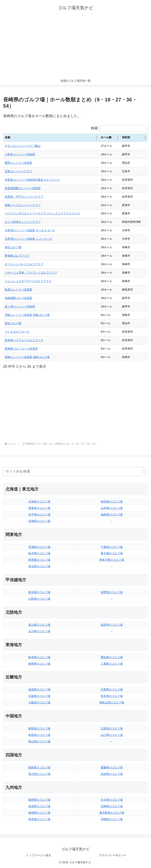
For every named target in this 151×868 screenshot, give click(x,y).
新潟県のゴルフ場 (39, 592)
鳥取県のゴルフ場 (39, 728)
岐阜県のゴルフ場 (39, 657)
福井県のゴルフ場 (112, 625)
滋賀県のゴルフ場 (39, 689)
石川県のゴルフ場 (39, 631)
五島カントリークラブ (18, 171)
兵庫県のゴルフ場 (112, 689)
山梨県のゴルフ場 (39, 599)
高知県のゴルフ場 (112, 774)
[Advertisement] (75, 47)
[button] (96, 138)
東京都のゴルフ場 (112, 553)
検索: (95, 128)
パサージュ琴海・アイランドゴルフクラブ (31, 273)
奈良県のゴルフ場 (112, 696)
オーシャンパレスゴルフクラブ (24, 264)
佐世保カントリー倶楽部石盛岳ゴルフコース (32, 180)
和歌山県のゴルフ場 (112, 702)
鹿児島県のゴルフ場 (112, 813)
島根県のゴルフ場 (39, 735)
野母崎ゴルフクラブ (17, 256)
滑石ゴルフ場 (13, 247)
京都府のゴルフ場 (39, 696)
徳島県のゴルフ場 (39, 767)
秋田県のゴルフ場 (112, 502)
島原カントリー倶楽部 (18, 290)
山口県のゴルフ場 (112, 735)
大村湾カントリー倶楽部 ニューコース (29, 239)
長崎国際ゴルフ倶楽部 (18, 298)
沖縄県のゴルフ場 (112, 819)
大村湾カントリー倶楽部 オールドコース (30, 230)
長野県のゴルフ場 (112, 592)
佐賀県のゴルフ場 (39, 806)
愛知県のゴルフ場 (112, 657)
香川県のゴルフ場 (39, 774)
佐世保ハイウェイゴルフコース (24, 340)
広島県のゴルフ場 (112, 728)
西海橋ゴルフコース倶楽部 (21, 349)
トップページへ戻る (39, 855)
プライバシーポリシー (112, 855)
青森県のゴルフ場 (39, 508)
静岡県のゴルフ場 (39, 664)
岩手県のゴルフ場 (39, 515)
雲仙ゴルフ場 (13, 323)
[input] (75, 471)
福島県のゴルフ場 (112, 515)
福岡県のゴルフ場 (39, 800)
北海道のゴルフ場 (39, 502)
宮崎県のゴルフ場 (112, 806)
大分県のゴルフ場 (112, 800)
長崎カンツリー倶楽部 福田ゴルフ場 (27, 357)
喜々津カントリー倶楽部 (20, 306)
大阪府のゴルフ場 (39, 702)
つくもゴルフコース (17, 332)
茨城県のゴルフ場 (39, 547)
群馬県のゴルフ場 (39, 560)
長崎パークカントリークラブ (23, 205)
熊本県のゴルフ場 (39, 819)
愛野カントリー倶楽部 (18, 163)
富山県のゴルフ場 (39, 625)
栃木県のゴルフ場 (39, 553)
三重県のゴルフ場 (112, 664)
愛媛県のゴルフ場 (112, 767)
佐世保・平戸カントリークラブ (24, 197)
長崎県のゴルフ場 (39, 813)
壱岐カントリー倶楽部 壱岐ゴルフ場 (27, 315)
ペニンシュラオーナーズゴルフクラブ (28, 281)
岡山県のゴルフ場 (39, 741)
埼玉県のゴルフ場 (39, 566)
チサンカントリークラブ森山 (23, 146)
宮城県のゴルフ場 (39, 521)
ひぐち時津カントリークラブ (23, 222)
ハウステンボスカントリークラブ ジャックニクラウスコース (42, 213)
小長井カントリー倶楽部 (20, 154)
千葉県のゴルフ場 (112, 547)
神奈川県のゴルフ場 (112, 560)
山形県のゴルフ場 (112, 508)
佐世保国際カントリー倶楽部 (23, 188)
